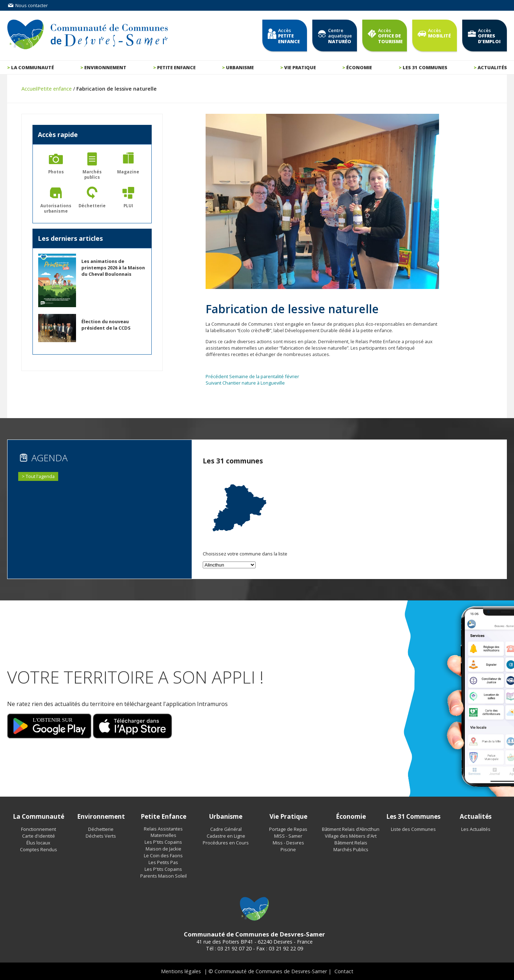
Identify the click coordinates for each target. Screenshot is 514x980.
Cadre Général (226, 829)
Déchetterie (101, 829)
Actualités (492, 67)
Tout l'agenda (40, 476)
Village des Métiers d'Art (351, 836)
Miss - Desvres (288, 843)
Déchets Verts (101, 836)
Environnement (105, 67)
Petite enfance (176, 67)
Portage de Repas (288, 829)
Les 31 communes (425, 67)
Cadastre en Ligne (226, 836)
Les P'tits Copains (163, 842)
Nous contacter (27, 5)
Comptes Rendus (39, 849)
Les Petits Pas (163, 862)
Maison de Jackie (163, 849)
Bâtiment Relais (351, 843)
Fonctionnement (39, 829)
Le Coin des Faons (163, 855)
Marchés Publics (351, 849)
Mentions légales (181, 971)
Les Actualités (476, 829)
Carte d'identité (39, 836)
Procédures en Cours (226, 843)
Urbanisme (240, 67)
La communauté (32, 67)
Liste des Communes (413, 829)
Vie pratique (300, 67)
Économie (359, 67)
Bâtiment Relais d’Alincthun (351, 829)
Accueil (29, 89)
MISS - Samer (288, 836)
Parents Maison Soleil (163, 876)
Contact (344, 971)
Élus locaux (38, 843)
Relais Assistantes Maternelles (163, 832)
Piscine (288, 849)
